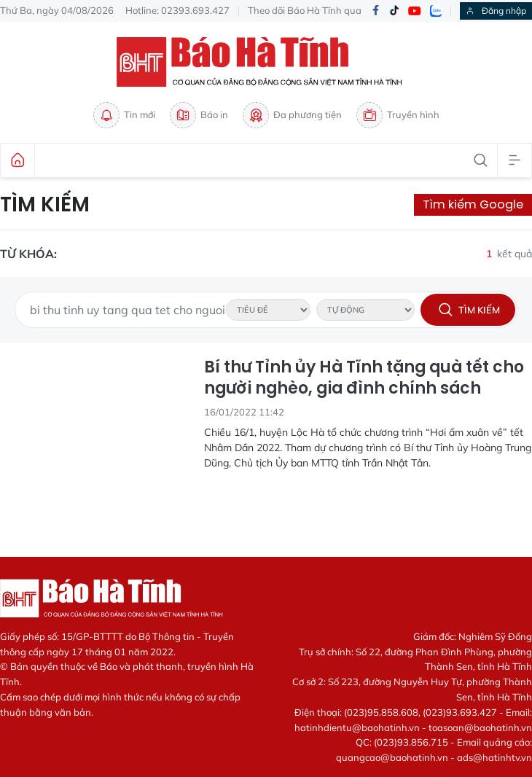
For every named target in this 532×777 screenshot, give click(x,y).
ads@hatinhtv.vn (494, 757)
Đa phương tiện (292, 115)
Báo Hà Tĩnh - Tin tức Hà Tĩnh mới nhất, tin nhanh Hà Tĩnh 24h (266, 62)
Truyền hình (398, 115)
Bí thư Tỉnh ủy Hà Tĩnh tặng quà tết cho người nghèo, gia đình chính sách (364, 378)
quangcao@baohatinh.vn (392, 757)
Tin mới (124, 115)
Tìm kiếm (45, 205)
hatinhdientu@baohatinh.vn (357, 727)
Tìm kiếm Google (473, 204)
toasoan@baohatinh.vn (480, 727)
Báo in (199, 115)
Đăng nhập (496, 11)
